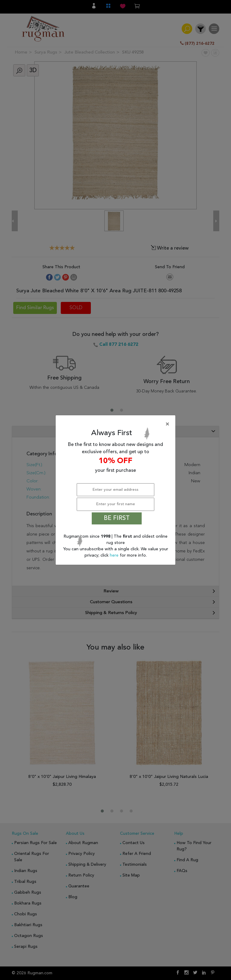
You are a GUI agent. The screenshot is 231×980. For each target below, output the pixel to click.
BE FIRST (117, 518)
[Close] (117, 424)
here (115, 555)
